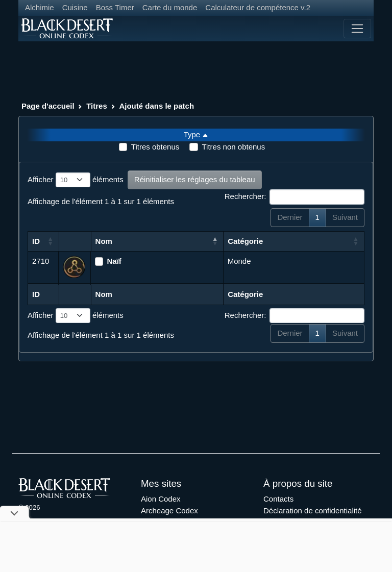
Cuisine (75, 7)
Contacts (278, 499)
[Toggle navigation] (357, 29)
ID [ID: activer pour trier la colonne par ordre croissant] (36, 241)
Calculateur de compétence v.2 (258, 7)
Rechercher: (295, 197)
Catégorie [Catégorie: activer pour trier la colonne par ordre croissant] (245, 241)
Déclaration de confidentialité (313, 511)
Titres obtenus (155, 147)
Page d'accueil (48, 106)
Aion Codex (161, 499)
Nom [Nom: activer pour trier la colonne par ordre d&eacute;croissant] (104, 241)
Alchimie (40, 7)
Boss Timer (115, 7)
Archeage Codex (169, 511)
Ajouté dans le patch (156, 106)
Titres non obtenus (233, 147)
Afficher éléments (76, 180)
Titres (97, 106)
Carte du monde (170, 7)
